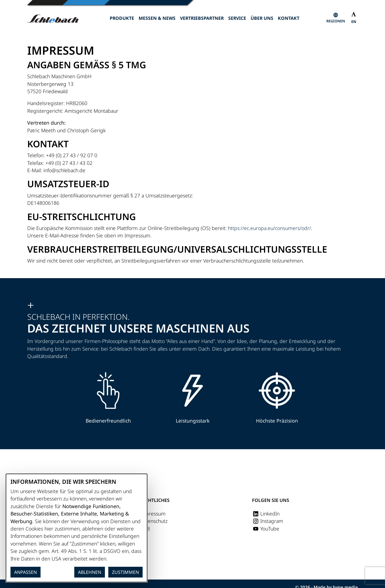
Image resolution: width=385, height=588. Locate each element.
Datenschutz (154, 521)
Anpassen (26, 572)
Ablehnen (90, 572)
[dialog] (77, 528)
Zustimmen (125, 572)
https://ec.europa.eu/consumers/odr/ (269, 228)
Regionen (336, 21)
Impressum (153, 514)
